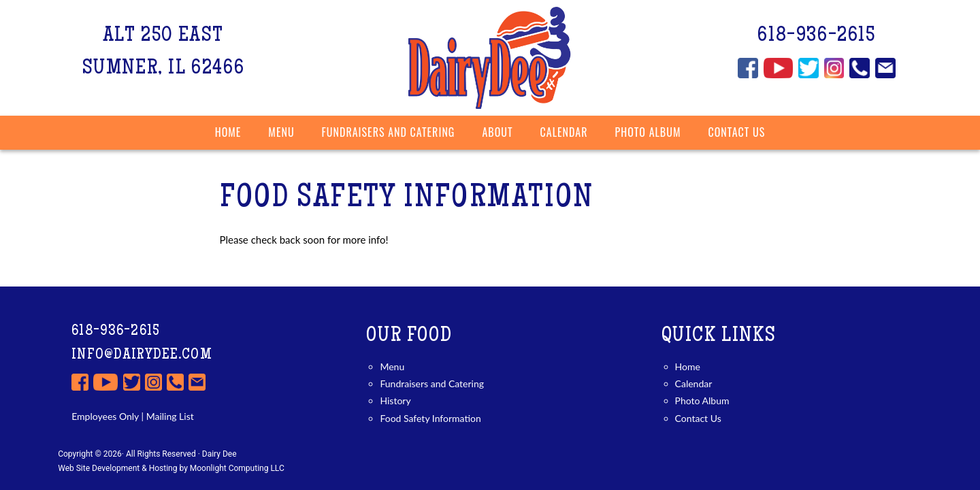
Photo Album (648, 132)
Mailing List (169, 416)
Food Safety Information (430, 418)
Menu (392, 366)
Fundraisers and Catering (432, 383)
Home (228, 132)
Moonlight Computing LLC (237, 468)
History (395, 401)
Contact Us (698, 418)
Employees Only (105, 416)
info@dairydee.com (142, 356)
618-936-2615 (816, 36)
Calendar (564, 132)
